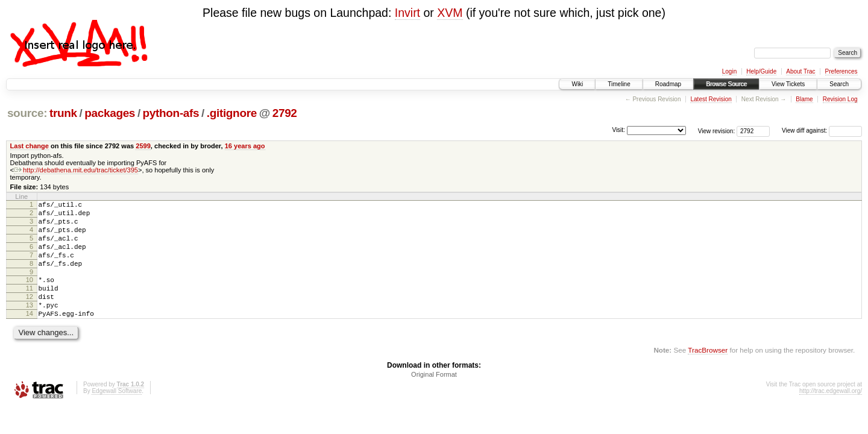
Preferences (841, 71)
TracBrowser (708, 373)
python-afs (171, 113)
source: (27, 113)
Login (729, 71)
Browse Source (726, 84)
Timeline (619, 84)
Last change (30, 146)
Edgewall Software (117, 414)
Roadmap (668, 84)
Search (839, 84)
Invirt (407, 13)
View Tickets (788, 84)
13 (30, 325)
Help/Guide (761, 71)
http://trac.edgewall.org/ (831, 414)
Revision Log (840, 99)
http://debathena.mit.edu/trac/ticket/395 (76, 170)
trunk (63, 113)
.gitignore (232, 113)
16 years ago (245, 146)
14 (30, 335)
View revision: (717, 131)
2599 (143, 146)
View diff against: (822, 131)
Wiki (577, 84)
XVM (450, 13)
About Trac (800, 71)
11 (30, 304)
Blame (804, 99)
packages (110, 113)
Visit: (618, 130)
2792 (285, 113)
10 (30, 294)
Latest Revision (711, 99)
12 (30, 315)
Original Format (434, 398)
